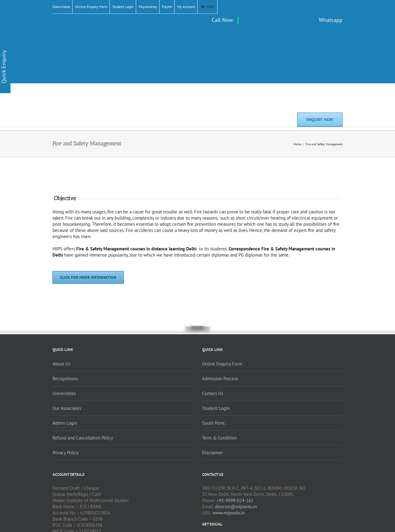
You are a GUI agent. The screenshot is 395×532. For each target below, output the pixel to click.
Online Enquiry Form (91, 7)
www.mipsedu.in (229, 513)
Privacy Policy (65, 453)
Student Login (123, 7)
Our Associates (67, 408)
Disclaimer (212, 453)
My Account (186, 7)
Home (297, 144)
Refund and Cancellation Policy (83, 438)
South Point (213, 423)
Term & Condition (219, 438)
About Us (61, 364)
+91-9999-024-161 (235, 500)
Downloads (61, 7)
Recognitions (65, 379)
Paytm (167, 7)
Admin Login (65, 423)
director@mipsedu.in (236, 507)
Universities (64, 393)
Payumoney (148, 7)
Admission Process (220, 379)
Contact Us (213, 393)
